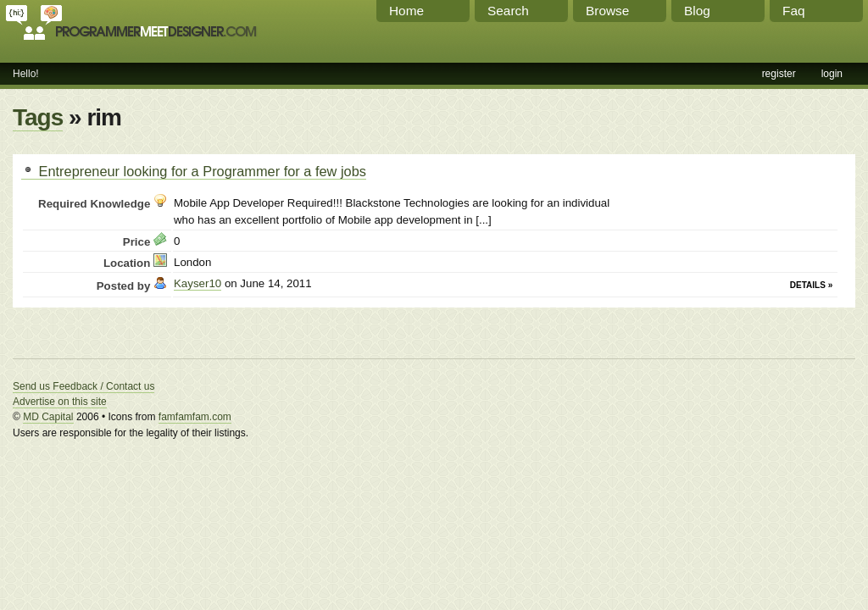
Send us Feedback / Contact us (83, 386)
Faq (794, 11)
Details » (811, 285)
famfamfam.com (195, 417)
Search (508, 11)
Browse (607, 11)
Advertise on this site (60, 402)
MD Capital (48, 417)
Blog (697, 11)
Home (406, 11)
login (832, 74)
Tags (38, 117)
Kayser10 (198, 283)
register (779, 74)
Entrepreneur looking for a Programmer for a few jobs (194, 171)
